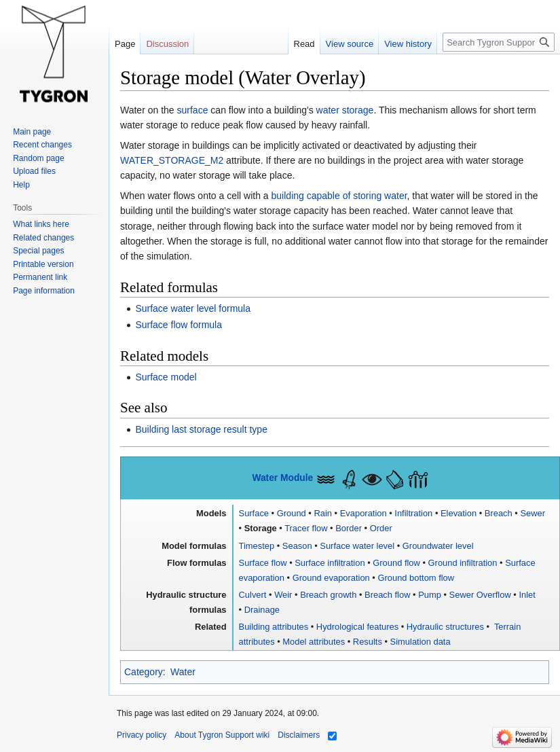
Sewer (533, 513)
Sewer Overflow (480, 595)
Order (381, 528)
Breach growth (328, 595)
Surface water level (357, 546)
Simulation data (421, 642)
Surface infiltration (330, 563)
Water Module (282, 478)
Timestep (257, 546)
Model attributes (314, 642)
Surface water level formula (193, 308)
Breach (499, 513)
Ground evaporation (331, 578)
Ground (292, 513)
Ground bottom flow (416, 578)
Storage (261, 528)
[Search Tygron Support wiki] (499, 42)
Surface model (166, 377)
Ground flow (396, 563)
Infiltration (413, 513)
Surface (254, 513)
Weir (283, 595)
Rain (323, 513)
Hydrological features (357, 627)
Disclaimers (299, 735)
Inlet (527, 595)
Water (183, 672)
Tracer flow (306, 528)
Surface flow (263, 563)
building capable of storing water (339, 196)
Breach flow (387, 595)
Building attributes (274, 627)
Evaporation (363, 513)
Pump (430, 595)
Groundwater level (438, 546)
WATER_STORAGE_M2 (172, 160)
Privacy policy (142, 735)
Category (144, 672)
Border (349, 528)
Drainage (262, 610)
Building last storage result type (201, 429)
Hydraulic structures (445, 627)
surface (193, 110)
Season (297, 546)
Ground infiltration (463, 563)
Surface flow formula (179, 325)
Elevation (459, 513)
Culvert (253, 595)
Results (368, 642)
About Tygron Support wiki (222, 735)
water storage (345, 110)
